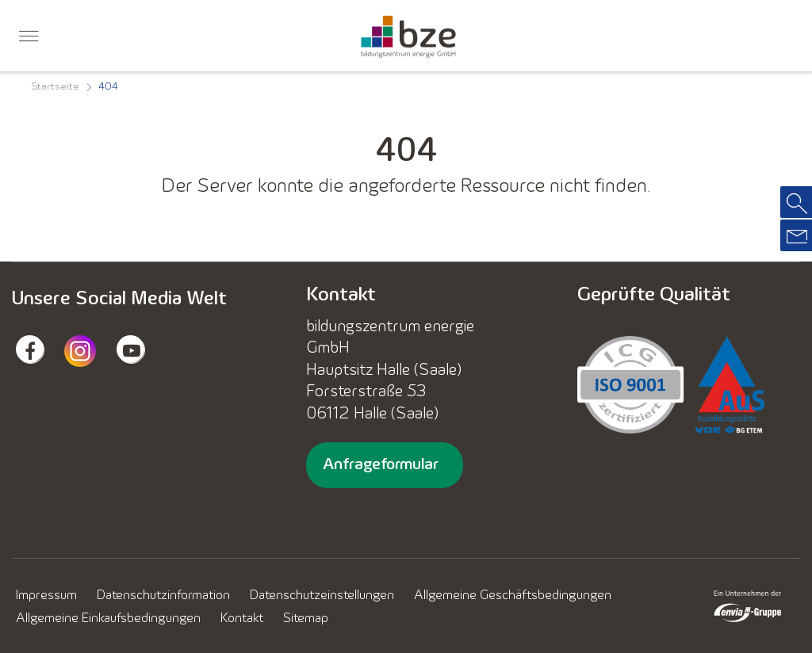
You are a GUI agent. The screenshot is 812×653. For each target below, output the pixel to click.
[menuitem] (29, 39)
